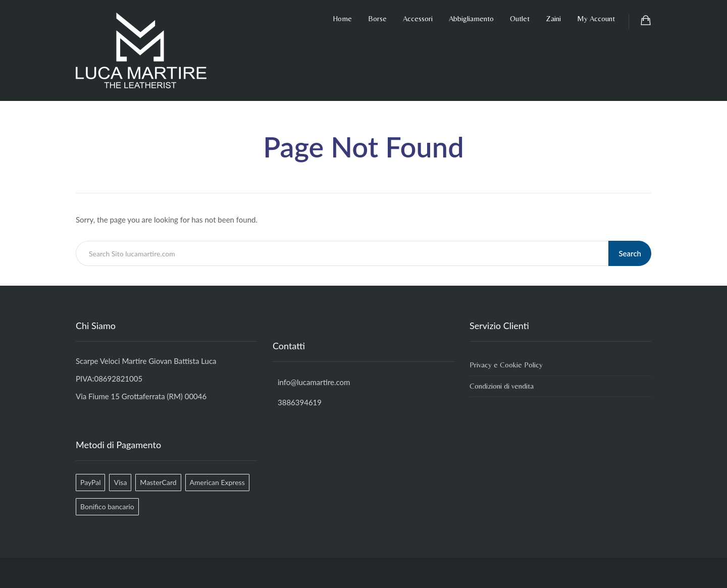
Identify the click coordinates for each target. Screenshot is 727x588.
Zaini (553, 18)
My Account (596, 18)
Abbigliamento (471, 18)
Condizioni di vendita (502, 386)
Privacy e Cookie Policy (506, 365)
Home (342, 18)
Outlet (520, 18)
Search (630, 253)
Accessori (418, 18)
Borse (377, 18)
